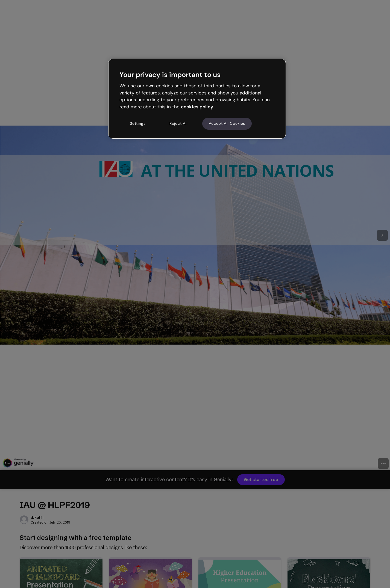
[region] (197, 99)
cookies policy (197, 107)
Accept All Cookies (227, 123)
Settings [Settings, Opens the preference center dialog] (138, 123)
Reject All (178, 123)
